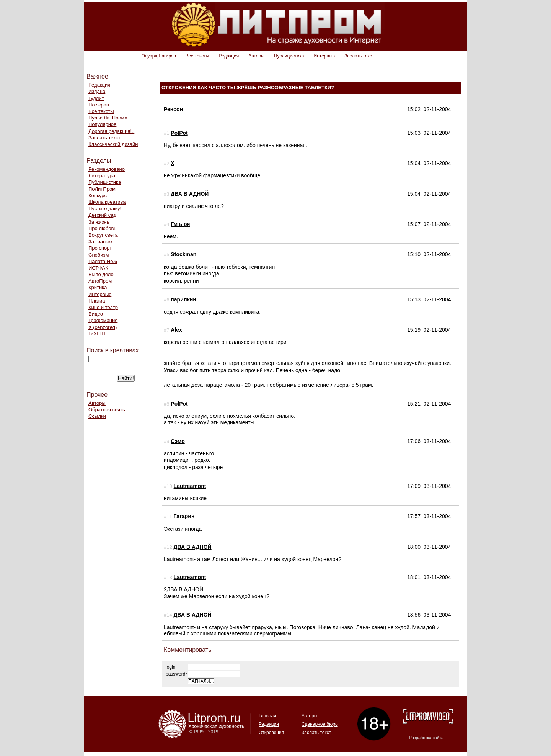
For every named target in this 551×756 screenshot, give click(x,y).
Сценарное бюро (320, 724)
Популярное (102, 124)
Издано (97, 91)
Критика (98, 287)
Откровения (271, 733)
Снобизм (99, 255)
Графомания (103, 320)
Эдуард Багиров (159, 56)
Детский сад (102, 215)
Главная (267, 716)
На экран (99, 105)
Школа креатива (107, 202)
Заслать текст (359, 56)
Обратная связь (107, 410)
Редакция (229, 56)
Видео (96, 314)
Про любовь (102, 228)
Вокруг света (103, 235)
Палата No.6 (103, 261)
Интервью (324, 56)
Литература (102, 176)
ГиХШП (97, 334)
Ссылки (97, 416)
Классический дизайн (113, 144)
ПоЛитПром (102, 189)
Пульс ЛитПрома (108, 118)
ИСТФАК (98, 268)
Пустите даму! (105, 209)
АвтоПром (100, 281)
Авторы (256, 56)
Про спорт (100, 248)
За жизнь (99, 222)
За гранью (100, 241)
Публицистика (289, 56)
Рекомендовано (107, 169)
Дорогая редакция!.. (111, 131)
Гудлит (96, 98)
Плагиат (98, 301)
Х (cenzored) (103, 327)
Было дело (101, 274)
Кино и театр (103, 307)
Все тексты (197, 56)
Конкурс (98, 196)
